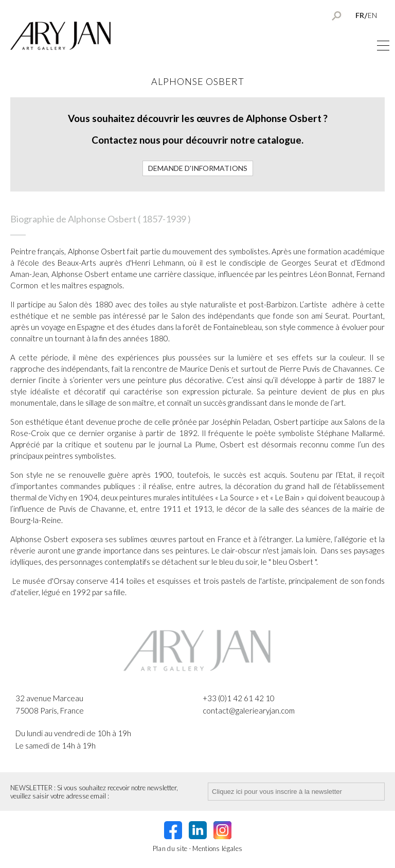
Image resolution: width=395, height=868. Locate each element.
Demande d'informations (198, 168)
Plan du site (170, 848)
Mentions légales (217, 848)
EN (372, 15)
